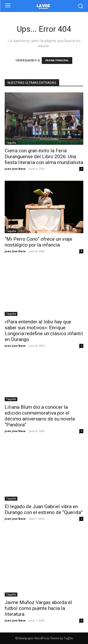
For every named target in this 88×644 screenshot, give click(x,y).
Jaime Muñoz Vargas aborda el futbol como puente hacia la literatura (38, 608)
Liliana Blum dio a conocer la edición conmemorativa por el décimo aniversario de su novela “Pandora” (40, 416)
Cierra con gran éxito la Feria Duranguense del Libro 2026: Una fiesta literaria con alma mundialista (44, 157)
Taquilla (11, 143)
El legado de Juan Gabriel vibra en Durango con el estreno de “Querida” (44, 509)
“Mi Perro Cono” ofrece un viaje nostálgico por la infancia (38, 242)
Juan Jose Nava (15, 169)
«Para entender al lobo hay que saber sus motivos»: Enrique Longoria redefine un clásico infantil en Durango (44, 331)
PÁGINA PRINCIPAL (57, 61)
